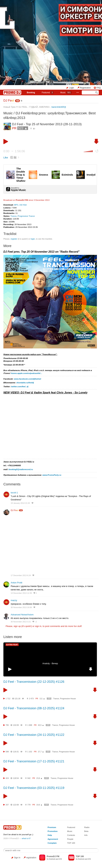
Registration (85, 88)
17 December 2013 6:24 (21, 575)
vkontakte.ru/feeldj (25, 383)
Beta (86, 831)
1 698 (30, 725)
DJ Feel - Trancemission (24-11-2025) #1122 (34, 735)
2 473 (31, 699)
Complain (52, 843)
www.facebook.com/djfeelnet (28, 379)
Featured (48, 93)
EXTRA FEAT (12, 645)
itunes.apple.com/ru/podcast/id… (27, 373)
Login (71, 88)
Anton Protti (16, 583)
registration (31, 858)
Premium (52, 827)
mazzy (14, 600)
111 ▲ (42, 699)
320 (49, 698)
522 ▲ (23, 128)
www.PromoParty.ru (52, 475)
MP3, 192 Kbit (20, 205)
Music (66, 93)
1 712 (8, 699)
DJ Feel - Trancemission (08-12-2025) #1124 (34, 708)
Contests (71, 835)
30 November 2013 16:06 (21, 607)
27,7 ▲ (41, 752)
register (14, 239)
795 (7, 725)
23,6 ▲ (39, 778)
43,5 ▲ (41, 725)
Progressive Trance (26, 216)
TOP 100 (71, 843)
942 (29, 778)
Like (6, 158)
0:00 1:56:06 (14, 151)
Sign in (17, 858)
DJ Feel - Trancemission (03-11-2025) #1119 (34, 788)
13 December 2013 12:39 (21, 593)
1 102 (30, 752)
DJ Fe (9, 101)
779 (29, 805)
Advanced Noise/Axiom (22, 615)
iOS (60, 859)
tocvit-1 (14, 493)
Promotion (53, 831)
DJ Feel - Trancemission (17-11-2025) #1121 (34, 761)
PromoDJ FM (22, 200)
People (70, 839)
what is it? (26, 838)
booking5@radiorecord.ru (21, 469)
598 (7, 752)
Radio (87, 827)
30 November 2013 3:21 (21, 622)
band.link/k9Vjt (59, 107)
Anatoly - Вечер (50, 663)
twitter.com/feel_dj (20, 386)
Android (52, 859)
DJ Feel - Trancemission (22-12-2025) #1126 (34, 682)
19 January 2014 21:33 (20, 503)
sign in (38, 626)
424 (7, 778)
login (33, 239)
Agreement (53, 839)
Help (50, 835)
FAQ (99, 88)
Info (86, 835)
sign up (17, 626)
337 (7, 805)
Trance (13, 216)
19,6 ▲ (39, 805)
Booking (31, 93)
